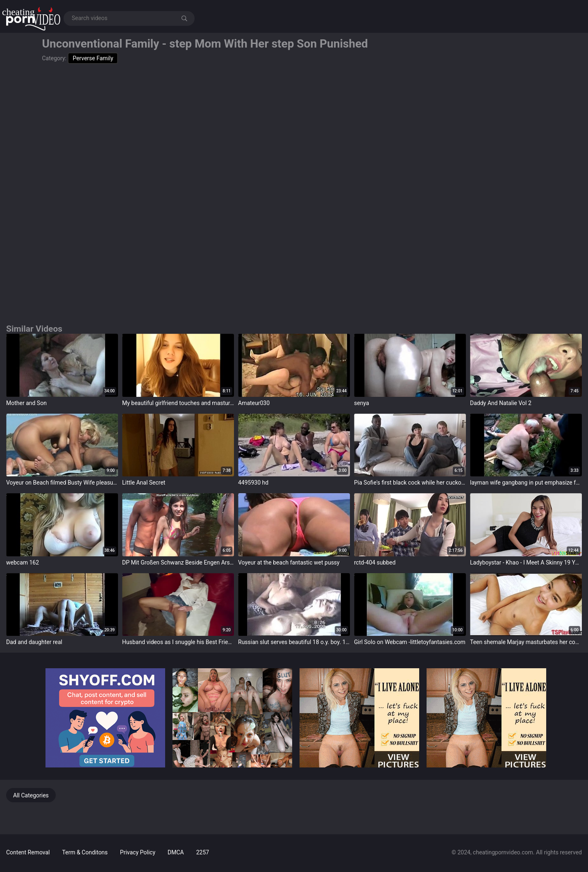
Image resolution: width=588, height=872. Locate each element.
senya (362, 403)
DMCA (176, 852)
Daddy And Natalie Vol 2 (501, 403)
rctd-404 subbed (375, 562)
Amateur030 (254, 403)
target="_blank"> (62, 365)
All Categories (31, 795)
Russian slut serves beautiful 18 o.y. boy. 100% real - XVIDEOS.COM (294, 642)
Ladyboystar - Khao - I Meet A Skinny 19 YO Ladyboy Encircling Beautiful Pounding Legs (526, 562)
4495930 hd (253, 483)
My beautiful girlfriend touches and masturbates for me (178, 403)
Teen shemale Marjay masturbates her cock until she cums (526, 642)
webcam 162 (23, 562)
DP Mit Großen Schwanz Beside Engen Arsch (178, 562)
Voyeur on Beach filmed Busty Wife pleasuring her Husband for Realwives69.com (62, 483)
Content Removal (28, 852)
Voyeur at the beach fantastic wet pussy (289, 562)
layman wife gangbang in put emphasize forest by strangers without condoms (526, 483)
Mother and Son (26, 403)
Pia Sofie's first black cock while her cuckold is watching (410, 483)
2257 (203, 852)
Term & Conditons (85, 852)
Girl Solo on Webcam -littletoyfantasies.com (410, 642)
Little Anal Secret (144, 483)
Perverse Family (93, 58)
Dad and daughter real (34, 642)
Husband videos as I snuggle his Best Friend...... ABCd (178, 642)
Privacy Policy (138, 852)
